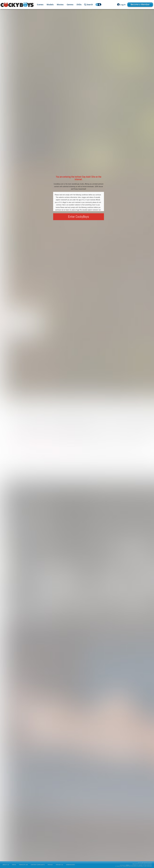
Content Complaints (38, 865)
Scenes (40, 4)
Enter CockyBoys (79, 217)
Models (50, 4)
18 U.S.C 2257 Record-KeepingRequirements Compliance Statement (142, 863)
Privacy (50, 865)
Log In (123, 5)
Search (90, 4)
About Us (6, 865)
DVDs (79, 4)
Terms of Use (23, 865)
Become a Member (140, 4)
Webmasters (70, 865)
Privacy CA (60, 865)
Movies (60, 4)
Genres (70, 4)
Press (14, 865)
